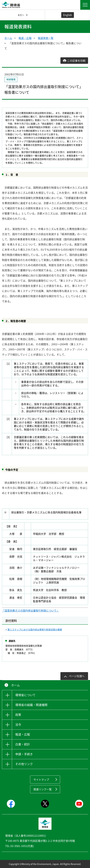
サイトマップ (41, 780)
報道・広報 (25, 38)
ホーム (8, 38)
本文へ (21, 15)
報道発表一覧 (46, 38)
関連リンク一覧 (43, 789)
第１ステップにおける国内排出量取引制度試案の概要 (35, 629)
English (68, 15)
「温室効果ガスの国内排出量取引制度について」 (31, 610)
